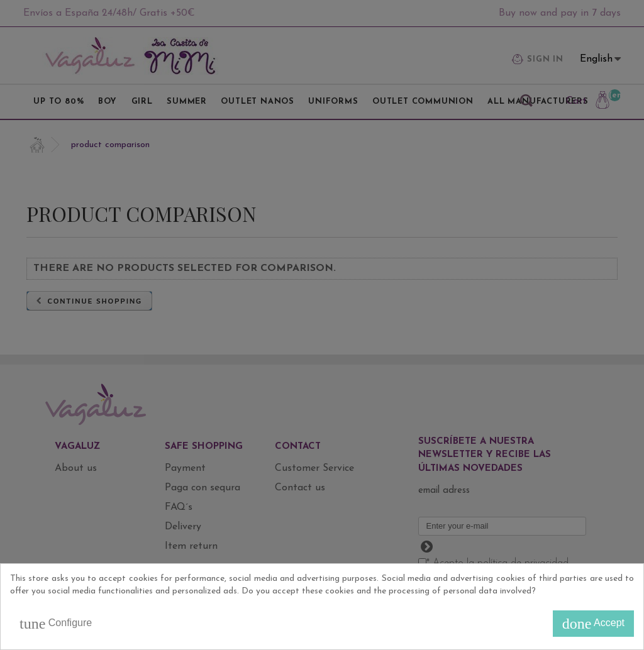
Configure (56, 624)
